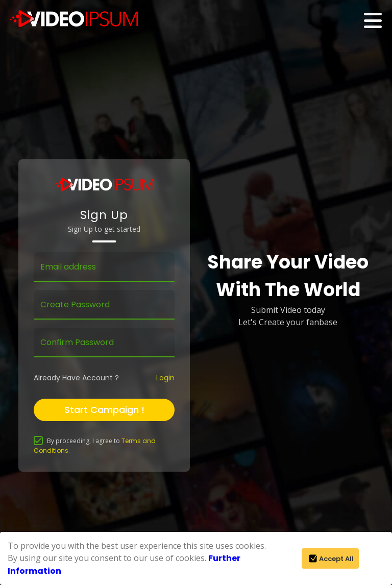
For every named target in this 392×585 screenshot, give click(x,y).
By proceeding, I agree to (95, 446)
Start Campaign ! (104, 410)
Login (165, 378)
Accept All (330, 558)
